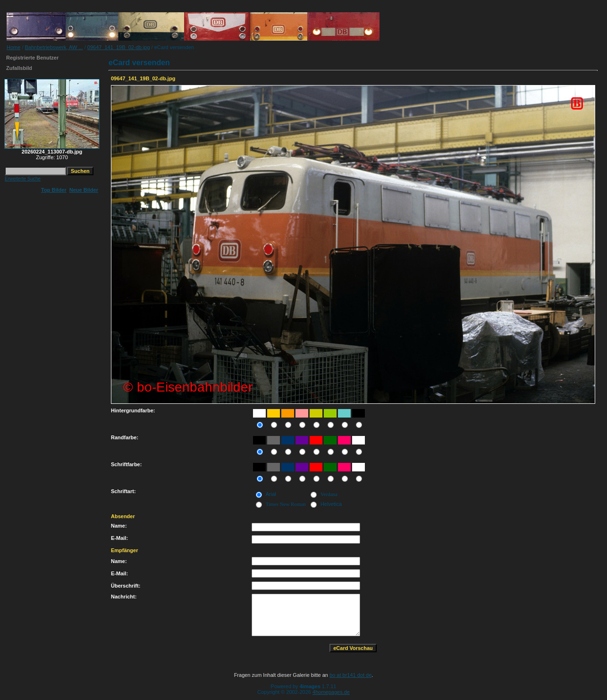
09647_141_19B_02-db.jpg (119, 47)
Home (13, 47)
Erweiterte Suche (23, 179)
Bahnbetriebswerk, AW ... (54, 47)
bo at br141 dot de (350, 675)
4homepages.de (331, 692)
